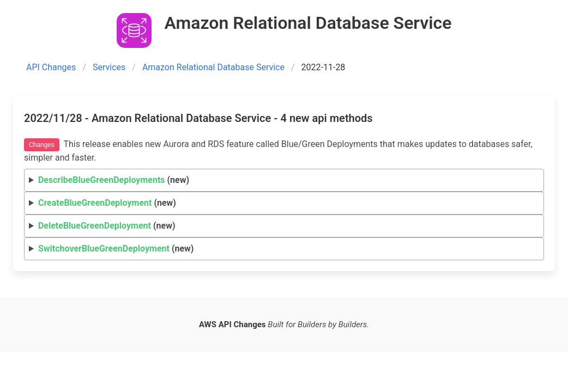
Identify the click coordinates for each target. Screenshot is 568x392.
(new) (114, 180)
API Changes (51, 67)
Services (109, 67)
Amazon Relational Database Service (213, 67)
